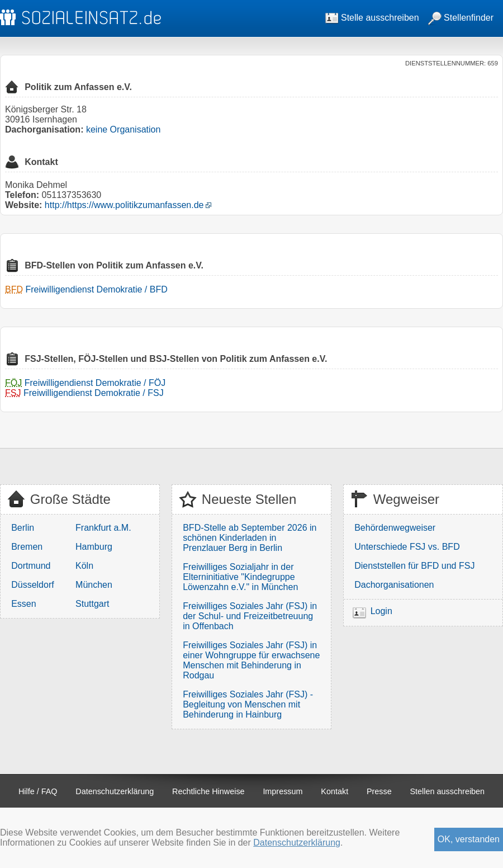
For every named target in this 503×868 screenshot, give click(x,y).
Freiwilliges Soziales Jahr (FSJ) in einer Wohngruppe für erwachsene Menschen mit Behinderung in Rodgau (251, 660)
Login (381, 611)
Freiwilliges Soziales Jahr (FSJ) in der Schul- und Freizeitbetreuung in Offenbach (250, 616)
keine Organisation (123, 129)
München (94, 585)
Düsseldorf (32, 585)
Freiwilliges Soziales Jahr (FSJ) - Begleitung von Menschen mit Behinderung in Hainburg (248, 704)
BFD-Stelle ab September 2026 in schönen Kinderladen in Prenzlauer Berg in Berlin (250, 538)
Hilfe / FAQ (38, 791)
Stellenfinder (461, 18)
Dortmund (31, 566)
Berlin (23, 528)
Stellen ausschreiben (448, 791)
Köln (84, 566)
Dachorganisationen (394, 585)
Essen (23, 604)
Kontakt (334, 791)
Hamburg (94, 547)
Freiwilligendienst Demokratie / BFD (96, 289)
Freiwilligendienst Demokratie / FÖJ (95, 383)
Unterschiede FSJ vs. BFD (407, 547)
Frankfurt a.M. (103, 528)
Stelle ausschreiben (372, 18)
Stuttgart (92, 604)
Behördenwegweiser (395, 528)
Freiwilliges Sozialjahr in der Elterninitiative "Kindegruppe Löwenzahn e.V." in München (240, 577)
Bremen (27, 547)
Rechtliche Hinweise (208, 791)
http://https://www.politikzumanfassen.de (124, 205)
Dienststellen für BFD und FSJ (414, 566)
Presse (379, 791)
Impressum (283, 791)
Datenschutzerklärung (115, 791)
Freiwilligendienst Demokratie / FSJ (94, 393)
